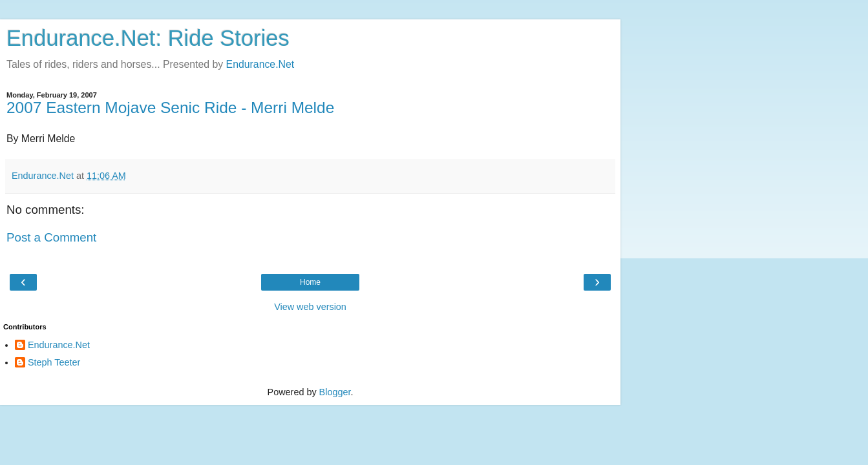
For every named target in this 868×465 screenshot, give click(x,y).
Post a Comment (51, 237)
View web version (310, 307)
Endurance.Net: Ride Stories (148, 38)
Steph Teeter (54, 362)
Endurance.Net (260, 64)
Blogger (335, 392)
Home (310, 282)
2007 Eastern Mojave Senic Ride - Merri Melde (170, 108)
